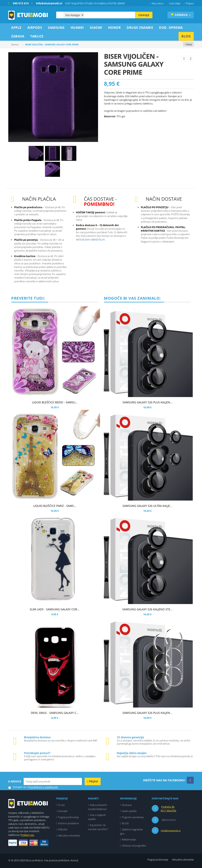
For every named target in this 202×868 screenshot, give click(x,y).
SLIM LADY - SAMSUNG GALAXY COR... (55, 609)
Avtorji (74, 860)
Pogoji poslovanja (68, 817)
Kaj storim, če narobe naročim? (98, 827)
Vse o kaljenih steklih (97, 817)
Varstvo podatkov (69, 823)
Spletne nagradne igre (131, 831)
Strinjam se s (18, 787)
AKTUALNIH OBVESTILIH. (91, 240)
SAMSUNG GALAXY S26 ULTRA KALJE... (147, 506)
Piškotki (63, 829)
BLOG (125, 823)
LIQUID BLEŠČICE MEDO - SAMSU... (55, 402)
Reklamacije (129, 839)
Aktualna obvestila (69, 835)
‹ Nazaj (188, 44)
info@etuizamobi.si (171, 830)
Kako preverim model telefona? (98, 807)
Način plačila (129, 811)
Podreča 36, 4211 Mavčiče (168, 809)
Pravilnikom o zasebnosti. (43, 787)
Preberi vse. (28, 835)
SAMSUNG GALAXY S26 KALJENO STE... (147, 609)
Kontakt (63, 811)
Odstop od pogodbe (134, 846)
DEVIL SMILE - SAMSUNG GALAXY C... (55, 713)
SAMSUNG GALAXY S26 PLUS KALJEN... (147, 402)
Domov (15, 44)
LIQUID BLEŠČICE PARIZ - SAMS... (55, 506)
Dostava (127, 805)
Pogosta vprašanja (133, 817)
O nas (61, 805)
